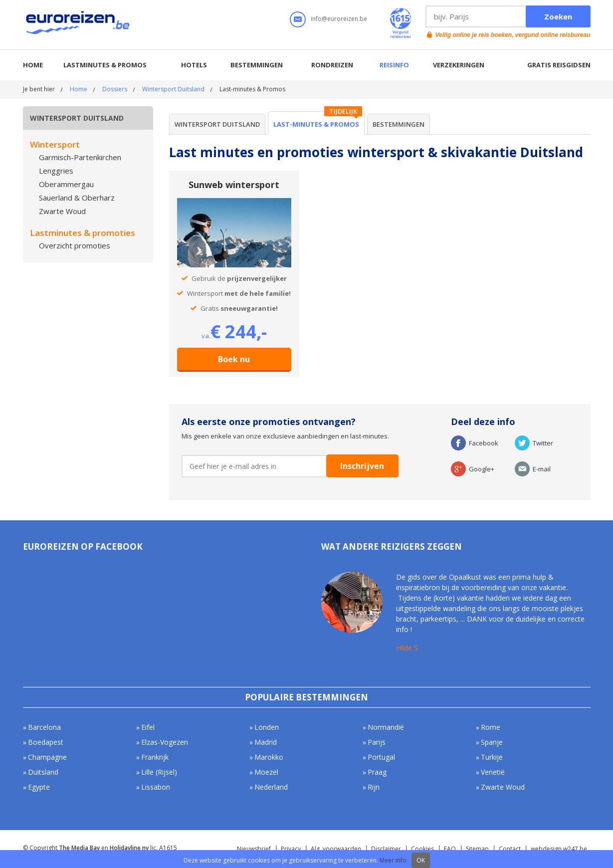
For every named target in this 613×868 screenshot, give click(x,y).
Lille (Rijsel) (159, 772)
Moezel (266, 772)
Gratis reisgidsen (559, 65)
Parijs (377, 742)
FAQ (450, 849)
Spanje (492, 742)
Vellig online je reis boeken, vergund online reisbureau (513, 35)
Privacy (291, 849)
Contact (510, 849)
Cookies (422, 849)
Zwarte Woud (503, 787)
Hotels (194, 65)
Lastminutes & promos (105, 65)
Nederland (271, 787)
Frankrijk (155, 757)
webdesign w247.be (559, 849)
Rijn (374, 787)
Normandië (386, 727)
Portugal (381, 757)
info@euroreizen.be (339, 19)
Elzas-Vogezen (165, 742)
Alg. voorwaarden (336, 849)
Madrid (266, 742)
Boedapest (46, 742)
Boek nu (234, 359)
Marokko (269, 757)
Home (33, 65)
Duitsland (43, 772)
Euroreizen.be (79, 24)
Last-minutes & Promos (316, 124)
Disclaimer (386, 849)
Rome (491, 727)
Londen (267, 727)
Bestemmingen (257, 65)
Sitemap (477, 849)
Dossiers (115, 89)
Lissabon (156, 787)
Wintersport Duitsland (173, 89)
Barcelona (44, 727)
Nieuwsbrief (254, 849)
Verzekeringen (459, 65)
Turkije (492, 757)
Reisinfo (394, 65)
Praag (377, 772)
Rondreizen (332, 65)
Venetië (493, 772)
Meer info (393, 860)
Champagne (47, 757)
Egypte (39, 787)
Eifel (148, 727)
